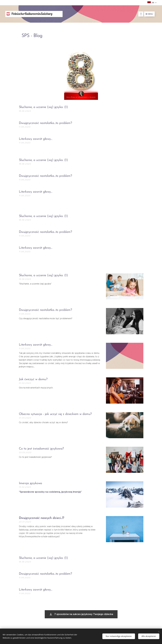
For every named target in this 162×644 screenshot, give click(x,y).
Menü (149, 14)
